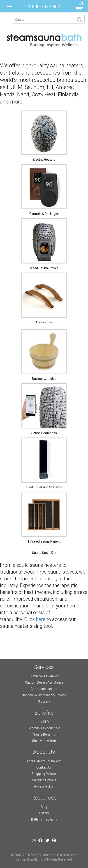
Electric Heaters (44, 160)
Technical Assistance (44, 676)
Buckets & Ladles (44, 379)
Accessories (44, 322)
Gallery (44, 813)
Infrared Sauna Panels (44, 541)
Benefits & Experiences (44, 728)
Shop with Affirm (44, 741)
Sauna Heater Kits (44, 433)
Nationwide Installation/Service (44, 695)
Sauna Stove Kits (44, 553)
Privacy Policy (44, 786)
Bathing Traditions (44, 819)
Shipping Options (44, 780)
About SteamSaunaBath (44, 761)
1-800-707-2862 (44, 7)
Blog (44, 807)
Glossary (44, 701)
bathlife (44, 722)
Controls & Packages (44, 214)
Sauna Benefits (44, 734)
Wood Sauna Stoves (44, 268)
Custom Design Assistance (44, 682)
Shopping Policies (44, 774)
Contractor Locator (44, 689)
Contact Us (44, 767)
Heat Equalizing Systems (44, 487)
